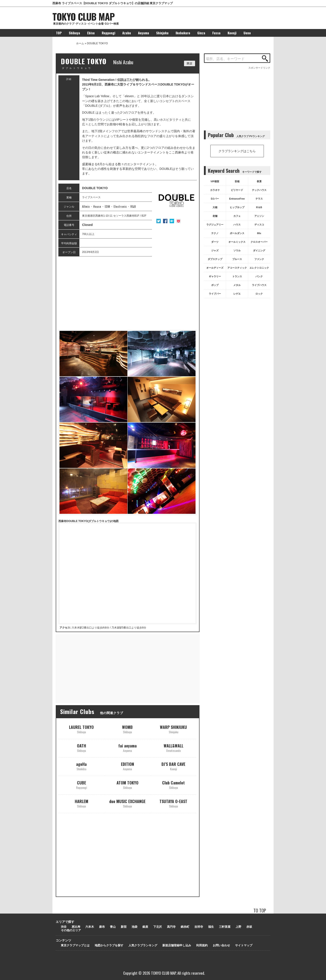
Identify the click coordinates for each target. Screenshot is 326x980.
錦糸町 (185, 927)
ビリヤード (237, 190)
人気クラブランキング (143, 945)
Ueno (247, 33)
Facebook (165, 221)
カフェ (237, 216)
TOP (59, 33)
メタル (237, 285)
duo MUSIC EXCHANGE (127, 803)
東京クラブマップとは (75, 945)
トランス (237, 276)
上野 (238, 927)
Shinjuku (162, 33)
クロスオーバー (259, 242)
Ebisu (91, 33)
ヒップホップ (237, 207)
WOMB (127, 729)
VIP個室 (215, 181)
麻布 (102, 927)
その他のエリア (71, 930)
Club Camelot (173, 785)
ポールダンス (237, 233)
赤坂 (249, 927)
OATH (81, 748)
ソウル (237, 250)
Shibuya (74, 33)
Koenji (232, 33)
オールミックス (237, 242)
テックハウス (259, 190)
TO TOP (260, 910)
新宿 (124, 927)
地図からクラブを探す (109, 945)
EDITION (128, 766)
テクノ (215, 233)
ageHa (81, 766)
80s (259, 233)
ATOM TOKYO (128, 785)
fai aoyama (128, 748)
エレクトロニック (259, 268)
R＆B (259, 207)
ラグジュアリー (215, 225)
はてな (172, 221)
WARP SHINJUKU (173, 729)
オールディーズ (215, 268)
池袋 (134, 927)
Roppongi (108, 33)
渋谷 (64, 927)
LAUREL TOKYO (81, 729)
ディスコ (259, 225)
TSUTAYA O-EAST (173, 803)
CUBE (81, 785)
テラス (259, 199)
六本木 (90, 927)
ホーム (80, 43)
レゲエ (237, 294)
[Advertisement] (128, 293)
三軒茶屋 (225, 927)
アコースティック (237, 268)
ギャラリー (215, 276)
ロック (259, 294)
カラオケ (215, 190)
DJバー (215, 199)
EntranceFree (237, 199)
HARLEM (81, 803)
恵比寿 (76, 927)
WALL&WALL (174, 748)
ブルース (237, 259)
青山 (113, 927)
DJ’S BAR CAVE (173, 766)
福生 (211, 927)
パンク (259, 276)
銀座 (145, 927)
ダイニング (259, 250)
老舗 (215, 216)
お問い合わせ (221, 945)
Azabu (127, 33)
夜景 (259, 181)
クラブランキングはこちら (237, 151)
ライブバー (215, 294)
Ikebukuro (183, 33)
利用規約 (202, 945)
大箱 (215, 207)
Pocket (178, 221)
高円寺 (171, 927)
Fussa (216, 33)
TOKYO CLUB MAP (83, 16)
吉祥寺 (199, 927)
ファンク (259, 259)
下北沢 (158, 927)
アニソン (259, 216)
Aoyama (144, 33)
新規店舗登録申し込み (177, 945)
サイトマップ (244, 945)
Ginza (201, 33)
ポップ (215, 285)
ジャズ (215, 250)
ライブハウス (259, 285)
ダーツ (215, 242)
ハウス (237, 225)
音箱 (237, 181)
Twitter (159, 221)
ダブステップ (215, 259)
